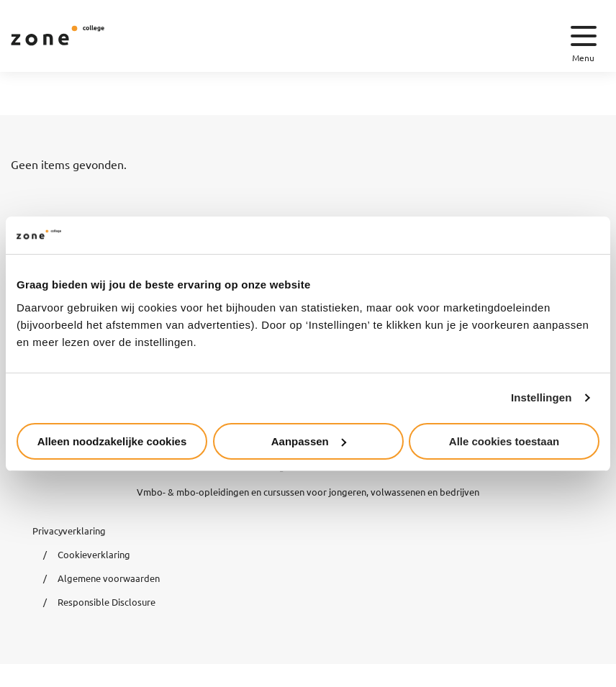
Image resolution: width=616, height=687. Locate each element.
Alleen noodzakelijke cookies (112, 441)
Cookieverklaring (94, 554)
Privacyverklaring (69, 531)
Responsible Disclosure (107, 602)
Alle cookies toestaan (504, 441)
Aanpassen (309, 441)
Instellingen (542, 397)
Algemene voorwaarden (109, 578)
